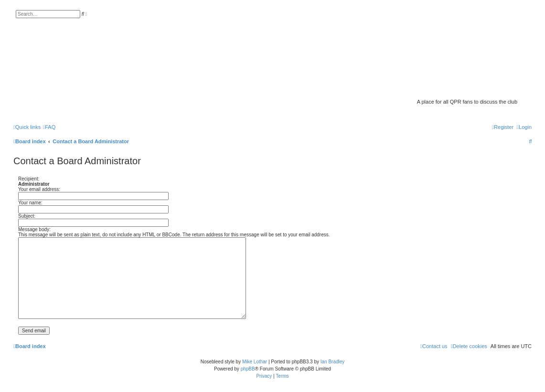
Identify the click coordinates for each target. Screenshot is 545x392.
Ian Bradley (333, 362)
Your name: (30, 203)
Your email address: (39, 189)
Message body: (34, 229)
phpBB (248, 369)
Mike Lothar (255, 362)
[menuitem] (49, 127)
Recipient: (29, 179)
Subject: (27, 216)
